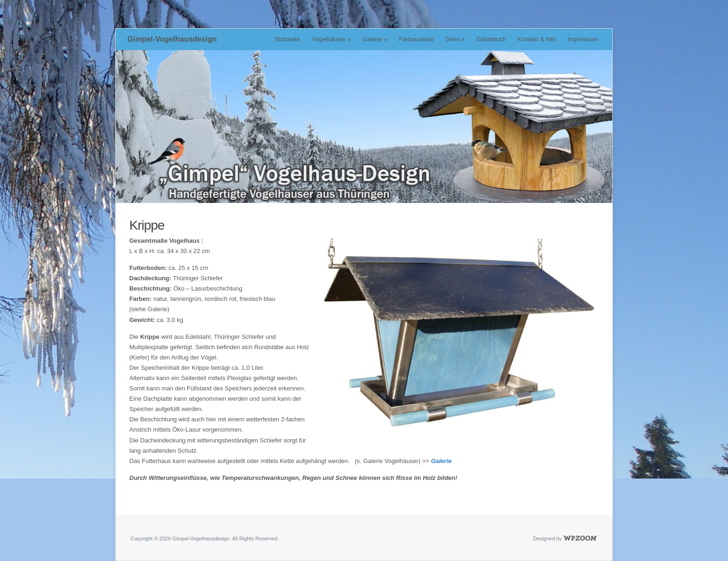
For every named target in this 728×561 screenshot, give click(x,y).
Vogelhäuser (331, 39)
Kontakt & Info (537, 39)
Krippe (147, 225)
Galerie (375, 39)
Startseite (287, 39)
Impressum (583, 39)
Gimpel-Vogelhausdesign (172, 39)
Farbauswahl (416, 39)
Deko (455, 39)
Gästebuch (491, 39)
